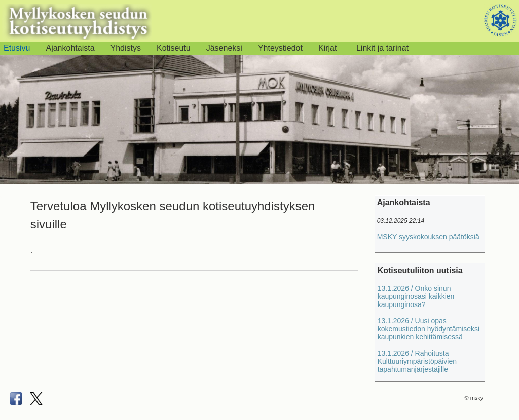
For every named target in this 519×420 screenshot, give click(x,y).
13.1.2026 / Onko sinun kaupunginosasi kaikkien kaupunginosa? (416, 296)
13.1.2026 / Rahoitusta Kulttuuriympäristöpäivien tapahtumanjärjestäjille (417, 361)
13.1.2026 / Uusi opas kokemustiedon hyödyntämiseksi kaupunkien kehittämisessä (429, 329)
